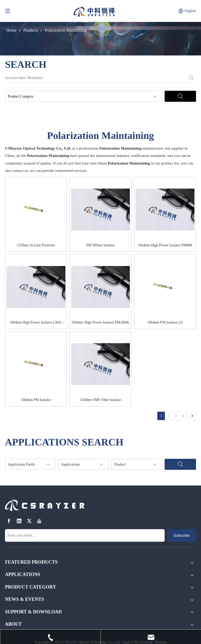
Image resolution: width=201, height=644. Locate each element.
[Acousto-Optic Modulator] (96, 78)
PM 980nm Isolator (101, 245)
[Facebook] (9, 521)
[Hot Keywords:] (191, 78)
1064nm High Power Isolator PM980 (165, 245)
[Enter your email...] (85, 535)
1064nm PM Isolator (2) (165, 322)
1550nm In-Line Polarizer (36, 245)
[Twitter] (29, 521)
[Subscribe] (182, 535)
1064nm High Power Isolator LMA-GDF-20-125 (36, 323)
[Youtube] (39, 521)
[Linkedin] (19, 521)
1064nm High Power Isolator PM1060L (100, 322)
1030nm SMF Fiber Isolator (101, 400)
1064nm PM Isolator (36, 400)
